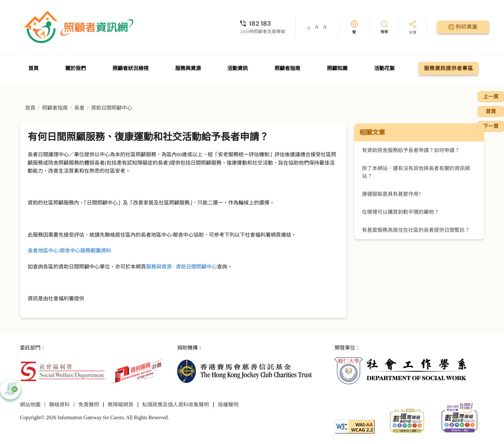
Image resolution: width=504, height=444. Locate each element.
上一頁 (491, 97)
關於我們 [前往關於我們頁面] (76, 68)
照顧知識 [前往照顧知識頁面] (337, 68)
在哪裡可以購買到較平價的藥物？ (401, 212)
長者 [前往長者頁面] (79, 108)
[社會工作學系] (402, 371)
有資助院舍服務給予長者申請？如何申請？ (411, 150)
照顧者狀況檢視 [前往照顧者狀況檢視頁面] (130, 68)
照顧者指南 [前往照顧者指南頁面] (287, 68)
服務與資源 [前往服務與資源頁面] (188, 68)
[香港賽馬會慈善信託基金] (244, 371)
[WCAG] (355, 426)
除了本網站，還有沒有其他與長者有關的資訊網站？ (416, 172)
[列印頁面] (463, 27)
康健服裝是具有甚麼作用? (391, 194)
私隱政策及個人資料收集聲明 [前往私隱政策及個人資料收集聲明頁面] (175, 405)
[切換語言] (354, 27)
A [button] (309, 27)
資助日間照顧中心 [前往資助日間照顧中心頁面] (112, 108)
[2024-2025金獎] (407, 420)
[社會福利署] (63, 371)
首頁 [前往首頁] (33, 68)
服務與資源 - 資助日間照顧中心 (181, 267)
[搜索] (384, 27)
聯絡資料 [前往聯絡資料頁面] (59, 405)
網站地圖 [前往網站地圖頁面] (30, 405)
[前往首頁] (79, 27)
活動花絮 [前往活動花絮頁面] (384, 68)
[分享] (413, 28)
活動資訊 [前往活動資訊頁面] (238, 68)
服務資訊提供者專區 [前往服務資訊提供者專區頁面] (449, 68)
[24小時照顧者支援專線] (263, 23)
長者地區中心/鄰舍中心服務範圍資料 (69, 251)
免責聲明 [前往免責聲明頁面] (89, 405)
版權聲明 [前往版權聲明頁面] (228, 405)
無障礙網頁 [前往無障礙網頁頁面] (121, 405)
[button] (10, 389)
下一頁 (491, 126)
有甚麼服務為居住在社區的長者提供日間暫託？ (416, 230)
